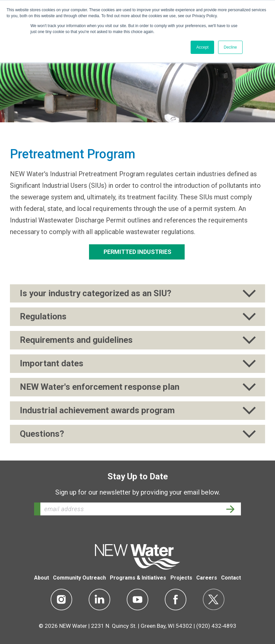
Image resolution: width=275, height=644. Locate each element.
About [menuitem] (42, 578)
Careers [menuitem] (207, 578)
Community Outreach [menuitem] (79, 578)
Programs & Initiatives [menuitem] (138, 578)
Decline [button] (230, 47)
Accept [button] (202, 47)
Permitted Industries (137, 252)
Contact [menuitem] (231, 578)
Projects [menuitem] (181, 578)
